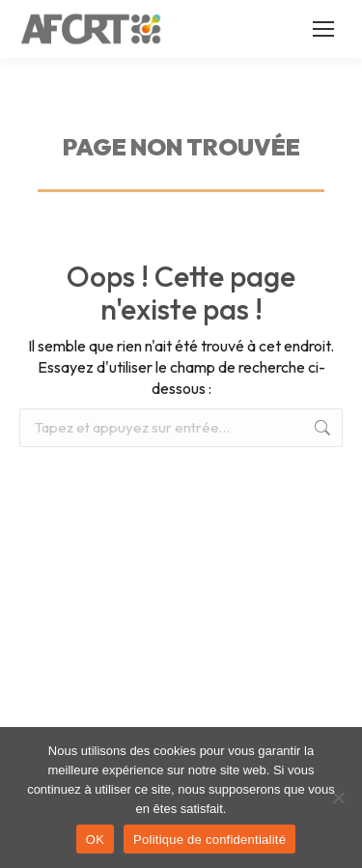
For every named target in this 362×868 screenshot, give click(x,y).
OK (95, 840)
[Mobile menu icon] (323, 29)
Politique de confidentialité (209, 840)
